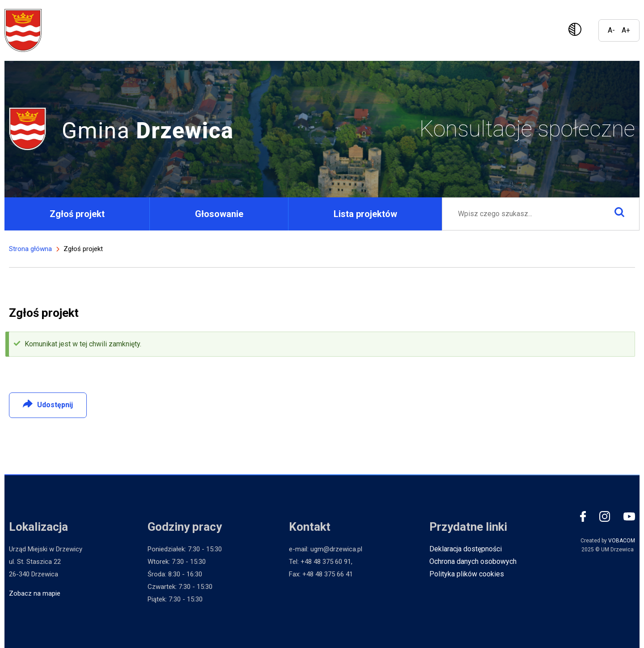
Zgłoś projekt (77, 214)
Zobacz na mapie (35, 593)
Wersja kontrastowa (577, 30)
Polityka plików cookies (467, 574)
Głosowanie (219, 214)
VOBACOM (622, 541)
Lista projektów (365, 214)
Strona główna (30, 249)
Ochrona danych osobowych (473, 561)
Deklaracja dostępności (466, 549)
